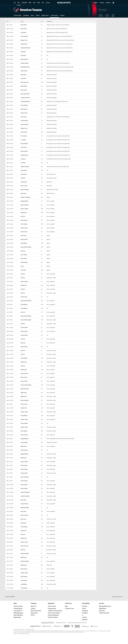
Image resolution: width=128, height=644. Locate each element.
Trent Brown (24, 147)
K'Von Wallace (24, 224)
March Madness (18, 615)
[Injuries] (62, 15)
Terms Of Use (52, 606)
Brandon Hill (24, 213)
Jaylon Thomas (24, 282)
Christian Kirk (24, 132)
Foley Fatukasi (24, 105)
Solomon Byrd (24, 262)
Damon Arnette (24, 373)
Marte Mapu (24, 25)
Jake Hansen (24, 182)
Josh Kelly (23, 270)
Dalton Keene (24, 569)
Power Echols (24, 232)
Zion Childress (24, 588)
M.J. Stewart (24, 136)
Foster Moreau (24, 36)
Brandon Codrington (26, 197)
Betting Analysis (18, 613)
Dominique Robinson (26, 48)
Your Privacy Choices (54, 613)
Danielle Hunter (24, 155)
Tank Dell (23, 178)
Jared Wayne (24, 243)
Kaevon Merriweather (26, 247)
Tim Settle (23, 78)
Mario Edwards (24, 59)
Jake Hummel (24, 71)
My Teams (102, 611)
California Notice (53, 617)
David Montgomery (25, 101)
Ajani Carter (24, 193)
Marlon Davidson (25, 205)
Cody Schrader (24, 423)
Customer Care (69, 609)
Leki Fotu (23, 216)
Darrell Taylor (24, 297)
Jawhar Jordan (24, 412)
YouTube (85, 606)
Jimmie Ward (24, 170)
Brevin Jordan (24, 186)
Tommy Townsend (25, 98)
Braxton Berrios (25, 82)
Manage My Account (105, 606)
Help (66, 606)
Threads (84, 617)
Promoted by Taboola (117, 597)
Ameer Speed (24, 220)
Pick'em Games (18, 606)
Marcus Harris (24, 377)
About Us (33, 606)
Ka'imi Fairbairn (24, 144)
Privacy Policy (52, 609)
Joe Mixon (23, 163)
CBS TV (33, 615)
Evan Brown (24, 32)
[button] (103, 10)
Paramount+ (34, 613)
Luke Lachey (24, 259)
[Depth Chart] (45, 15)
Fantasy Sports (18, 609)
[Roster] (38, 15)
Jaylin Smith (24, 174)
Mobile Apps (17, 617)
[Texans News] (18, 15)
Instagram (85, 611)
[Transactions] (54, 15)
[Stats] (32, 15)
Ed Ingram (23, 159)
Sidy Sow (23, 251)
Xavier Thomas (24, 239)
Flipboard (85, 620)
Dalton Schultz (24, 151)
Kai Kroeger (24, 117)
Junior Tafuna (24, 255)
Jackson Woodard (25, 492)
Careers (33, 609)
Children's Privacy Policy (55, 611)
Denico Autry (24, 90)
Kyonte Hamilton (25, 190)
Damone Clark (24, 113)
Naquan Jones (24, 40)
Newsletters (103, 609)
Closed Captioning (53, 615)
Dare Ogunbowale (25, 94)
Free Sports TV (18, 611)
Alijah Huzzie (24, 362)
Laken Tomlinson (25, 477)
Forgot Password (104, 613)
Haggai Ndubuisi (25, 201)
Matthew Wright (25, 508)
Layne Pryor (24, 236)
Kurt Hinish (23, 55)
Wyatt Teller (24, 29)
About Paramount (36, 611)
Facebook (85, 613)
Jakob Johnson (24, 228)
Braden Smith (24, 44)
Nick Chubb (23, 75)
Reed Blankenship (25, 67)
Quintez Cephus (25, 209)
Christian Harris (24, 121)
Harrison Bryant (24, 124)
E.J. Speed (23, 140)
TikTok (84, 609)
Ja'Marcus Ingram (25, 167)
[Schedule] (26, 15)
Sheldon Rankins (25, 63)
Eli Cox (22, 266)
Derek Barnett (24, 109)
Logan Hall (23, 52)
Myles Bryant (24, 86)
